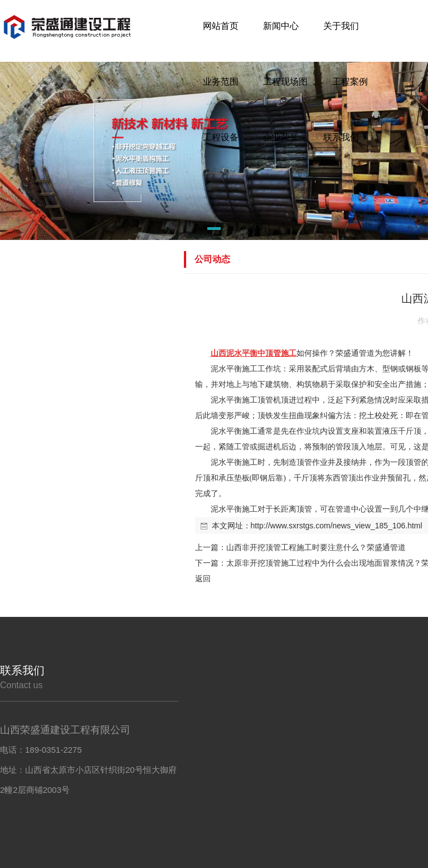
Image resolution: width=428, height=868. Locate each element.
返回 (203, 578)
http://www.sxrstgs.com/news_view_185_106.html (337, 526)
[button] (196, 231)
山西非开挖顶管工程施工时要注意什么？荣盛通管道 (316, 547)
